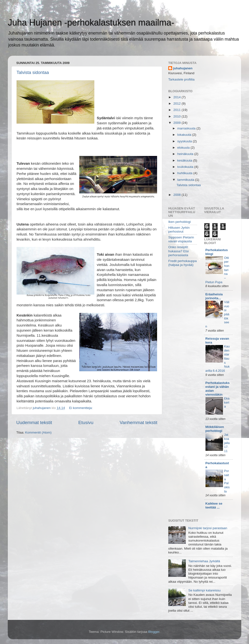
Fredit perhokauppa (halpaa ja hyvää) (182, 263)
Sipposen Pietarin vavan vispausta (181, 239)
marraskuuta (187, 128)
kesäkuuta (185, 160)
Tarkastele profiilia (181, 79)
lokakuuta (185, 135)
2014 (178, 97)
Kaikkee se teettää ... (214, 505)
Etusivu (86, 422)
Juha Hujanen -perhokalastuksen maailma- (91, 23)
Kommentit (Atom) (38, 432)
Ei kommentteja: (81, 408)
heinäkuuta (186, 154)
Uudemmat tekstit (34, 422)
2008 (178, 195)
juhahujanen (183, 68)
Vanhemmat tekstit (138, 422)
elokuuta (184, 148)
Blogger (154, 632)
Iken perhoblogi (179, 222)
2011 (178, 110)
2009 (178, 123)
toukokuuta (186, 167)
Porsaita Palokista (227, 481)
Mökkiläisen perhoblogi (215, 429)
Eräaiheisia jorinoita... (214, 296)
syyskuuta (185, 141)
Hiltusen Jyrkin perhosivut (179, 230)
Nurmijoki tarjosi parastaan (208, 528)
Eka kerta (227, 402)
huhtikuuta (185, 173)
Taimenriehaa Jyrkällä (204, 561)
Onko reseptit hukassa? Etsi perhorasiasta (178, 251)
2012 (178, 104)
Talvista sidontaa (33, 73)
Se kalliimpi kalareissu (204, 590)
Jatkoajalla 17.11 (227, 443)
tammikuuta (186, 180)
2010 (178, 116)
